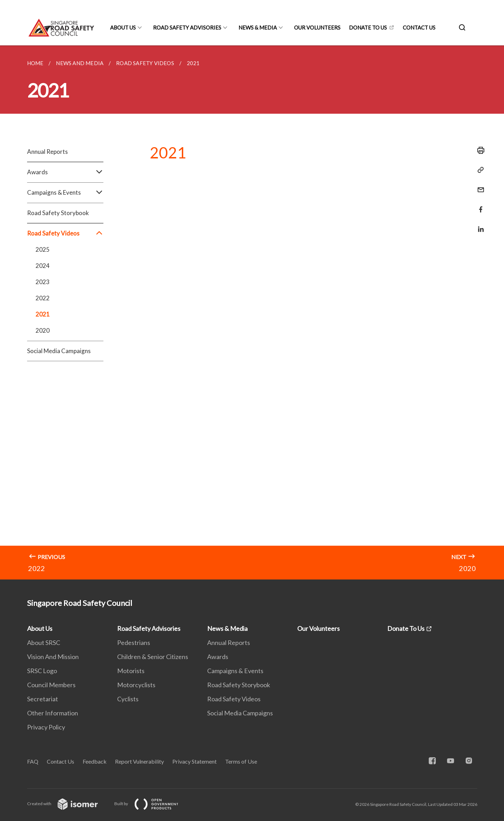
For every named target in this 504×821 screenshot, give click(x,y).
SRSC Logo (42, 671)
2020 (43, 330)
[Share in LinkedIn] (479, 225)
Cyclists (128, 699)
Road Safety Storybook (58, 213)
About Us (123, 27)
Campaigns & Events (65, 193)
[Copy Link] (479, 170)
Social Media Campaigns (59, 351)
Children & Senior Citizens (153, 657)
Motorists (131, 671)
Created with (68, 804)
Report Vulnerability (139, 761)
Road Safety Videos (65, 233)
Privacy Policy (46, 727)
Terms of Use (241, 761)
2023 (43, 282)
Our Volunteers (317, 27)
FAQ (33, 761)
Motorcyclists (136, 685)
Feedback (95, 761)
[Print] (479, 150)
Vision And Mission (53, 657)
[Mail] (479, 185)
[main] (252, 312)
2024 (43, 266)
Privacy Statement (194, 761)
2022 (43, 298)
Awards (65, 172)
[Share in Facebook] (479, 205)
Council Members (51, 685)
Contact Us (419, 27)
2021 (43, 314)
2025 (43, 249)
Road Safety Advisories (187, 27)
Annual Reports (47, 152)
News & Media (258, 27)
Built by (152, 804)
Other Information (53, 713)
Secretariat (43, 699)
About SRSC (44, 643)
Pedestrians (134, 643)
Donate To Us (368, 27)
